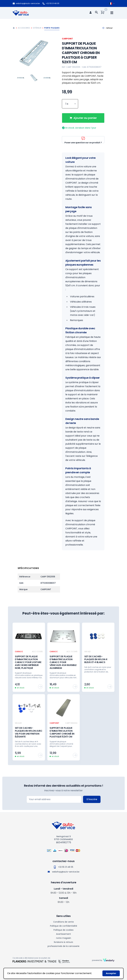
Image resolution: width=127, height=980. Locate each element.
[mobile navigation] (112, 13)
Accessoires (24, 28)
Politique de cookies (63, 930)
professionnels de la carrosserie (63, 946)
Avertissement (63, 934)
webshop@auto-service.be (26, 3)
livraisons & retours (63, 942)
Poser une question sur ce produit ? (83, 140)
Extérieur (37, 28)
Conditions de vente (63, 922)
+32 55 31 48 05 (51, 3)
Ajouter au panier (83, 118)
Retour (107, 28)
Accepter (111, 973)
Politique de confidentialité (64, 926)
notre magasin (64, 938)
